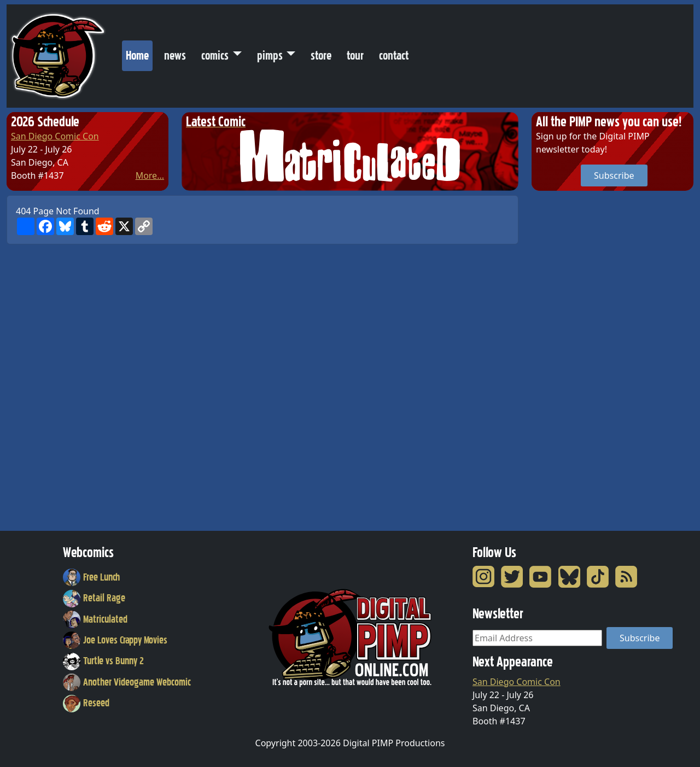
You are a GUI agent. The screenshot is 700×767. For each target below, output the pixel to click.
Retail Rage (94, 598)
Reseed (86, 703)
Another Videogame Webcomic (127, 682)
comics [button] (215, 55)
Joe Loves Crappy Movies (115, 640)
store (321, 55)
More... (150, 175)
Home (139, 53)
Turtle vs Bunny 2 (103, 661)
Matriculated (95, 619)
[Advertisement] (575, 359)
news (175, 55)
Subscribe (614, 175)
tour (355, 55)
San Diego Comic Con (55, 136)
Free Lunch (91, 577)
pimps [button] (270, 55)
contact (394, 55)
